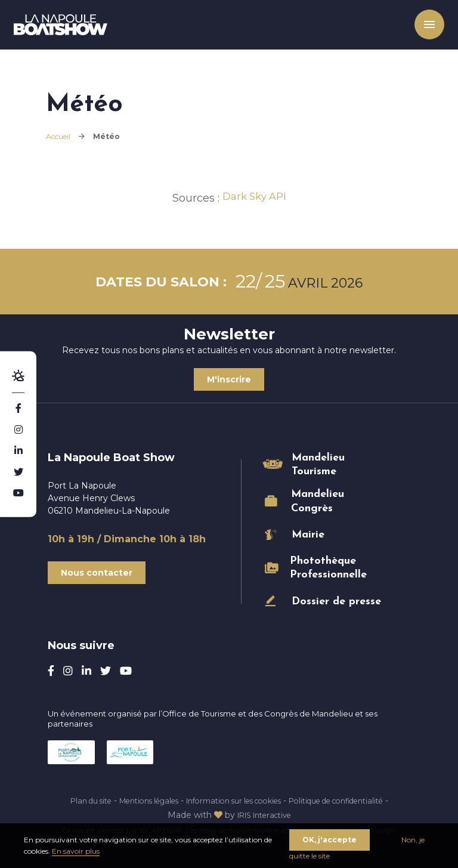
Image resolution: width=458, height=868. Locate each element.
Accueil (58, 136)
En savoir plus (76, 851)
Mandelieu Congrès (318, 501)
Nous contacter (97, 573)
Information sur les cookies (268, 801)
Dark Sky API (254, 198)
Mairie (308, 535)
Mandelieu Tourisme (318, 465)
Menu (419, 30)
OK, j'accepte (329, 839)
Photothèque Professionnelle (328, 568)
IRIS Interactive (298, 815)
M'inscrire (229, 379)
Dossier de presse (336, 602)
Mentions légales (168, 801)
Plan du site (101, 801)
